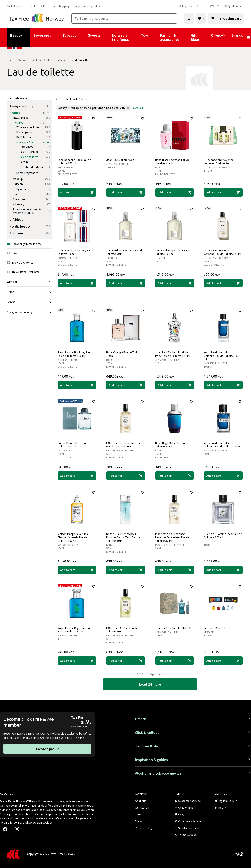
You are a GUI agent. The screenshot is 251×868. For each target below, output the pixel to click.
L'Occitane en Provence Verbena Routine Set (219, 161)
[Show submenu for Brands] (249, 37)
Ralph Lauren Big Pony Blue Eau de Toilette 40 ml (74, 630)
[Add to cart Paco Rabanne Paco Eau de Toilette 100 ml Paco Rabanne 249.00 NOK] (77, 192)
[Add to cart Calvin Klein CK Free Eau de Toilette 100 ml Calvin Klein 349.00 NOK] (77, 476)
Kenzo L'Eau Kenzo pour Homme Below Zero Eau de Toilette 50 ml (123, 537)
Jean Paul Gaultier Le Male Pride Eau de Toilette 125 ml (173, 354)
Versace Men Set (215, 628)
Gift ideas (195, 37)
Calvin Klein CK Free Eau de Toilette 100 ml (74, 445)
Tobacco (70, 35)
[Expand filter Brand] (30, 302)
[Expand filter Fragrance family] (30, 312)
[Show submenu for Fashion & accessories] (185, 37)
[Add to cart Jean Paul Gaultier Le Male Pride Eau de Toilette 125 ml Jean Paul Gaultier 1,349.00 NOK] (174, 385)
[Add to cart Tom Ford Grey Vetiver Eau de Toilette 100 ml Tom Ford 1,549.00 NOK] (174, 283)
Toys (145, 35)
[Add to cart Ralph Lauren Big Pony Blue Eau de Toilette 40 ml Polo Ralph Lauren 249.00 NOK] (77, 661)
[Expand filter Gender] (30, 282)
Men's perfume (56, 60)
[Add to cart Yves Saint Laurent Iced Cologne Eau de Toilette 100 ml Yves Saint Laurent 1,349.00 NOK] (223, 385)
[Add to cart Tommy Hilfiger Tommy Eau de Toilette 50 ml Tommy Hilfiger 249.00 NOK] (77, 283)
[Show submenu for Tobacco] (82, 37)
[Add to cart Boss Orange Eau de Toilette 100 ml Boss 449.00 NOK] (126, 385)
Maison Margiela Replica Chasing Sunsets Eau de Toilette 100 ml (73, 537)
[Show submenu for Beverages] (57, 37)
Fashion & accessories (170, 37)
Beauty (16, 35)
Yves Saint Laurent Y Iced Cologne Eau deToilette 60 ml (222, 445)
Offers (218, 37)
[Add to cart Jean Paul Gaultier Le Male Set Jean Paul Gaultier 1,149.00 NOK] (174, 661)
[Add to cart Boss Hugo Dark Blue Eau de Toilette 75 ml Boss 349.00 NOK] (174, 476)
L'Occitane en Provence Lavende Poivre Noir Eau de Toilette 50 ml (172, 537)
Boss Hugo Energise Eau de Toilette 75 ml (172, 161)
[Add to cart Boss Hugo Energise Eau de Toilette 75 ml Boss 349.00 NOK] (174, 192)
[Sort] (30, 98)
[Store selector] (213, 6)
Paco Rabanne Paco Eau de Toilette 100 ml (74, 161)
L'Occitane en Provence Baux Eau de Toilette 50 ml (125, 445)
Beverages (42, 35)
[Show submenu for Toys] (154, 37)
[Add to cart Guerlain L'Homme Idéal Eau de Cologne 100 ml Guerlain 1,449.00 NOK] (223, 570)
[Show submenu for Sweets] (106, 37)
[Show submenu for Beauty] (28, 37)
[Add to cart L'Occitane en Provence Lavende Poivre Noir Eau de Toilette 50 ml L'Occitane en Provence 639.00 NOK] (174, 570)
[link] (16, 6)
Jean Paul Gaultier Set (120, 160)
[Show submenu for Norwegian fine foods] (135, 37)
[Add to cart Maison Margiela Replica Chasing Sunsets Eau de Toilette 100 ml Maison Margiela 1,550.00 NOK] (77, 570)
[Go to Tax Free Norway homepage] (37, 18)
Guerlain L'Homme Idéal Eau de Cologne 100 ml (223, 536)
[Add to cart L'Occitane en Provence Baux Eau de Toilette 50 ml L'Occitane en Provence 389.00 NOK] (126, 476)
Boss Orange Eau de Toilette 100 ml (124, 354)
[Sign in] (189, 18)
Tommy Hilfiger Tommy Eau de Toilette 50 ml (76, 252)
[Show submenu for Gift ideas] (205, 37)
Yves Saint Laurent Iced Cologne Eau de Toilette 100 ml (222, 356)
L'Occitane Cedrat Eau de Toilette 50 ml (122, 630)
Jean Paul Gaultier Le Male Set (174, 628)
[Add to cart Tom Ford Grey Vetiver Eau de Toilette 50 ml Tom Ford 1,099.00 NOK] (126, 283)
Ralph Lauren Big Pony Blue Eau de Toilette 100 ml (74, 354)
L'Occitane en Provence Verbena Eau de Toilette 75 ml (223, 252)
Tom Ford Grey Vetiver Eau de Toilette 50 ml (125, 252)
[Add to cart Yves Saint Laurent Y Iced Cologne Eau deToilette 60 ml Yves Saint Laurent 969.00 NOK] (223, 476)
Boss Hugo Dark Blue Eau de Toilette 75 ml (173, 445)
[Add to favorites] (94, 118)
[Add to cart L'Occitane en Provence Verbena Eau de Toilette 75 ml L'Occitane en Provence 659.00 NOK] (223, 283)
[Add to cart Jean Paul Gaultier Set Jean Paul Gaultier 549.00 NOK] (126, 192)
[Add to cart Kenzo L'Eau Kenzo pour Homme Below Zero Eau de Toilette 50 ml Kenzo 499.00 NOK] (126, 570)
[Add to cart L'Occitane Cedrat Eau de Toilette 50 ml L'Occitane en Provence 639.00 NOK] (126, 661)
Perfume (37, 60)
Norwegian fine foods (121, 37)
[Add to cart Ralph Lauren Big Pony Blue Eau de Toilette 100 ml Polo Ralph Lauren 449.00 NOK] (77, 385)
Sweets (94, 35)
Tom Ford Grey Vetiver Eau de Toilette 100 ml (174, 252)
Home (10, 60)
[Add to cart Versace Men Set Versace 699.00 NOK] (223, 661)
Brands (237, 35)
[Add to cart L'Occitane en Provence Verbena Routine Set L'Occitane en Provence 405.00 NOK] (223, 192)
